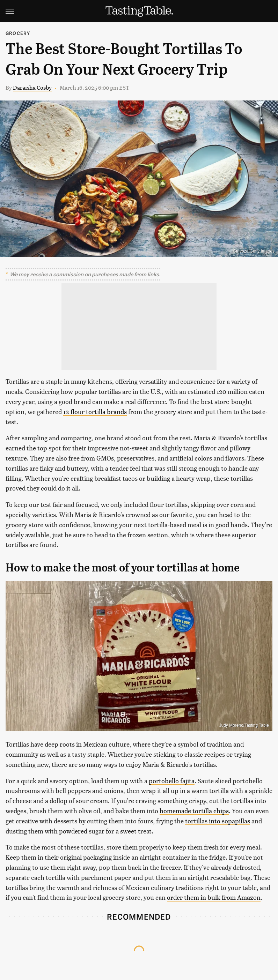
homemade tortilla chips (194, 811)
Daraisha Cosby (32, 87)
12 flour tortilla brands (95, 412)
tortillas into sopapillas (218, 821)
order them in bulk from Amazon (214, 897)
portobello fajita (172, 781)
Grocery (18, 33)
